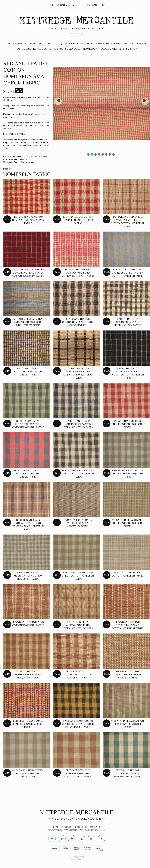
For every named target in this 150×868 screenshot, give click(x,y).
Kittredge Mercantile (77, 812)
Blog (86, 5)
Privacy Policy (55, 830)
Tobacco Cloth (110, 49)
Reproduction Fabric (48, 49)
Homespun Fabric (118, 43)
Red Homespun (28, 162)
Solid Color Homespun (81, 49)
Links (103, 830)
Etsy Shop (130, 49)
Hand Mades (96, 43)
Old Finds (139, 43)
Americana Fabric (41, 43)
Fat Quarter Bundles (70, 43)
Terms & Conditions (89, 830)
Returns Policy (71, 830)
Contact (64, 5)
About (76, 5)
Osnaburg (24, 49)
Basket (99, 5)
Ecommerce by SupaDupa (79, 858)
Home (52, 5)
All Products (17, 43)
